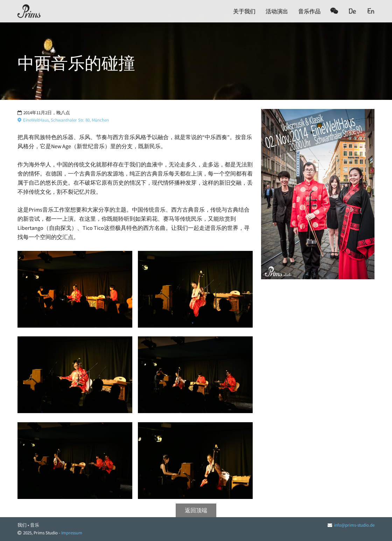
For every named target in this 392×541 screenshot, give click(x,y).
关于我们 (244, 11)
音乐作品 (309, 11)
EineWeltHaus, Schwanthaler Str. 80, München (63, 120)
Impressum (72, 533)
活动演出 (277, 11)
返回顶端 (196, 510)
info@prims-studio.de (354, 525)
